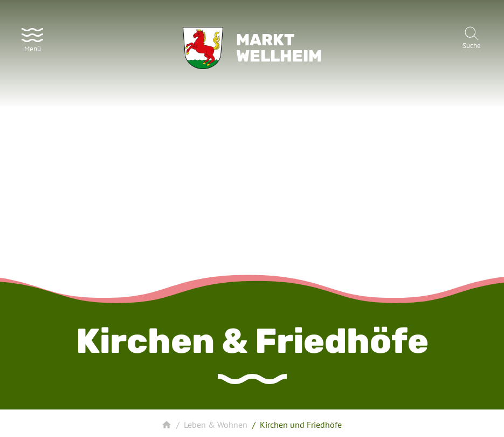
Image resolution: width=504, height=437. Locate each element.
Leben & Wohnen (216, 425)
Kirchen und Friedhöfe (301, 425)
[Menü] (32, 39)
